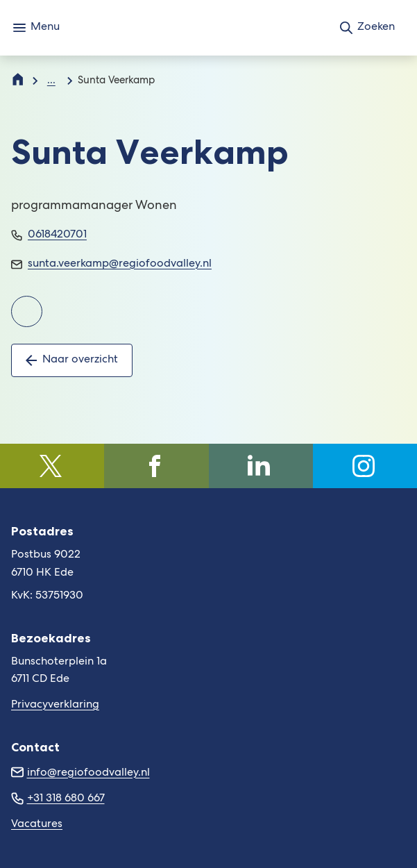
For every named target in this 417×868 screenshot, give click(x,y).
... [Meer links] (51, 81)
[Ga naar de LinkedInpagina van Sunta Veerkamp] (27, 311)
